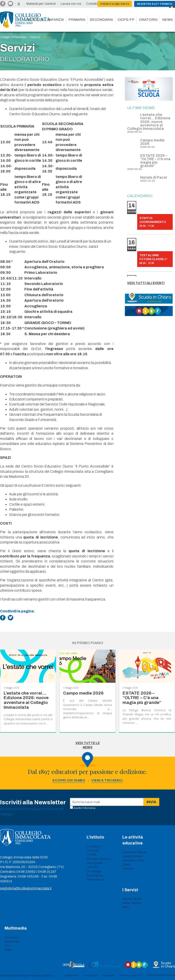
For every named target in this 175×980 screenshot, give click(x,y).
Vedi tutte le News (88, 745)
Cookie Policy (72, 975)
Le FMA (92, 855)
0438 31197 (47, 872)
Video (8, 950)
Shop (126, 907)
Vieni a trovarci (107, 780)
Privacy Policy (91, 975)
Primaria (77, 20)
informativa (89, 808)
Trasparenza (94, 875)
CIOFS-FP (126, 20)
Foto (8, 946)
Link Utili (92, 867)
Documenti (12, 938)
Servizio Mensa (132, 899)
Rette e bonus (95, 880)
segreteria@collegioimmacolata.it (26, 888)
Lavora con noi (71, 4)
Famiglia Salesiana (99, 859)
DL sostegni (94, 871)
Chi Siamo (93, 847)
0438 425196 (28, 876)
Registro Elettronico (155, 4)
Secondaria (101, 20)
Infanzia (56, 20)
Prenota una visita (115, 4)
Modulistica (12, 942)
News (167, 20)
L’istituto (34, 20)
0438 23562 (26, 872)
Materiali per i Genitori (41, 4)
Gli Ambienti (95, 863)
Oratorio (148, 20)
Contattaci (93, 4)
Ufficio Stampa (132, 903)
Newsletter (109, 975)
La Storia (92, 851)
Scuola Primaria (133, 856)
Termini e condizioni (131, 975)
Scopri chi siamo (69, 780)
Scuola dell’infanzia (135, 852)
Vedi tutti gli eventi (146, 283)
